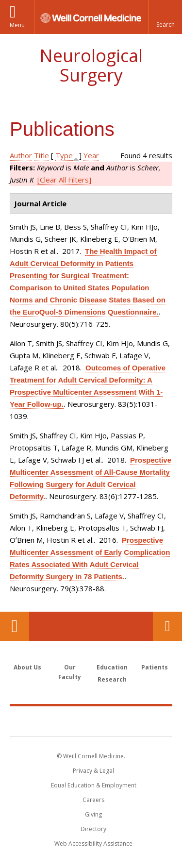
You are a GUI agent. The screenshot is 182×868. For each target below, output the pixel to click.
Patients (155, 667)
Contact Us (167, 626)
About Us (27, 667)
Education (112, 667)
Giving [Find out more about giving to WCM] (93, 814)
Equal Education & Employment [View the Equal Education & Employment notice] (94, 785)
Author (21, 155)
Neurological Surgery (91, 65)
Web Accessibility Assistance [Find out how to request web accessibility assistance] (93, 843)
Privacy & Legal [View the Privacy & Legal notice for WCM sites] (93, 771)
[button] (165, 17)
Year (91, 155)
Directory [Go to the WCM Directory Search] (93, 829)
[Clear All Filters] (64, 180)
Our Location (15, 626)
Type (64, 155)
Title (41, 155)
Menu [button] (17, 25)
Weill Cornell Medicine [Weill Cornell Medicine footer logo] (91, 721)
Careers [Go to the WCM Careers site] (93, 800)
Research (112, 679)
